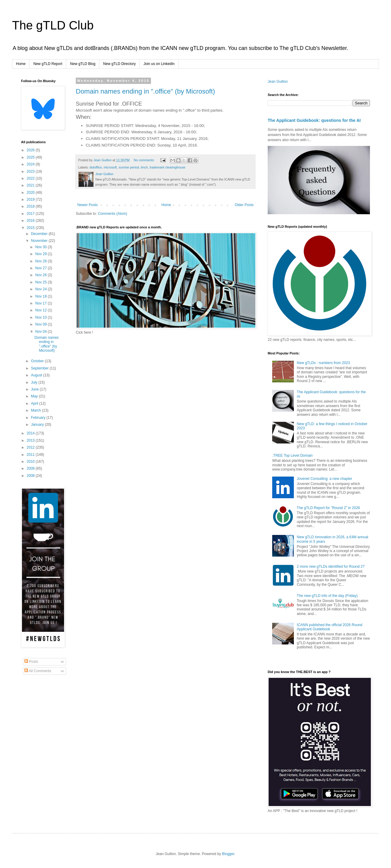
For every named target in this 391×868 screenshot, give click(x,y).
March (37, 410)
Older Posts (244, 205)
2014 (31, 433)
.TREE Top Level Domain (292, 456)
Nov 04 (41, 332)
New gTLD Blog (83, 64)
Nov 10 (41, 317)
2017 (31, 214)
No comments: (145, 160)
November (40, 241)
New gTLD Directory (119, 64)
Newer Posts (88, 205)
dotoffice (96, 167)
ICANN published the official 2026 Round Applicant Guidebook (330, 627)
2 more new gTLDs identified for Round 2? (331, 567)
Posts (31, 662)
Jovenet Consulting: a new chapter (325, 479)
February (39, 418)
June (35, 389)
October (38, 361)
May (35, 396)
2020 (31, 193)
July (35, 382)
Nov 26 (41, 275)
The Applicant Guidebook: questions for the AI (314, 120)
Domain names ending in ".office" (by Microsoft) (145, 91)
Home (21, 64)
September (40, 368)
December (40, 234)
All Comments (38, 671)
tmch (144, 167)
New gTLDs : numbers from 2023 (323, 363)
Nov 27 (41, 268)
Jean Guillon (278, 82)
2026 (31, 150)
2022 (31, 178)
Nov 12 (41, 310)
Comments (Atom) (112, 214)
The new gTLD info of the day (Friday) (327, 596)
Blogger (228, 854)
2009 (31, 468)
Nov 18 (41, 296)
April (35, 403)
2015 (31, 228)
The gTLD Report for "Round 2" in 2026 (328, 508)
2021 (31, 185)
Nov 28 (41, 261)
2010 (31, 462)
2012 (31, 447)
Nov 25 (41, 282)
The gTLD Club (53, 25)
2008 (31, 476)
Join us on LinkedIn (159, 64)
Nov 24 (41, 289)
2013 (31, 440)
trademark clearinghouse (167, 167)
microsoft (110, 167)
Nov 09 (41, 324)
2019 (31, 199)
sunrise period (129, 167)
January (38, 425)
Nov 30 (41, 247)
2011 (31, 455)
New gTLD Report (48, 64)
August (37, 375)
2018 (31, 206)
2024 (31, 164)
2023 (31, 171)
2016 (31, 221)
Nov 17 (41, 303)
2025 (31, 157)
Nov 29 (41, 254)
